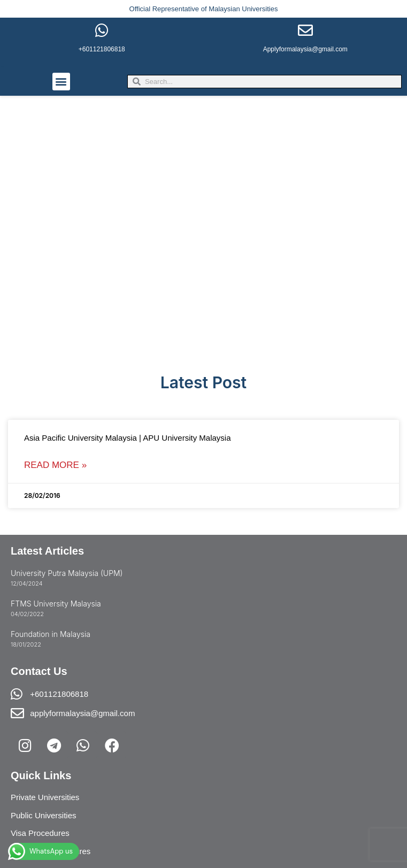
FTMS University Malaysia (56, 604)
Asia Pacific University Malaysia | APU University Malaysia (128, 438)
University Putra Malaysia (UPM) (67, 573)
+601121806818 (102, 49)
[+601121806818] (102, 30)
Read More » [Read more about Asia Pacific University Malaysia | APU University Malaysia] (55, 465)
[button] (61, 82)
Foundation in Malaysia (51, 634)
